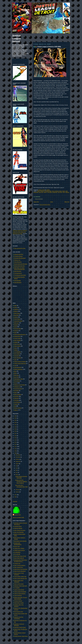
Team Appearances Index (20, 248)
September (18, 461)
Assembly (15, 501)
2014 (16, 440)
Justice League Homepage (20, 592)
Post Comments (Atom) (45, 205)
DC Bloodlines (17, 552)
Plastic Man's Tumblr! (19, 603)
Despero (42, 191)
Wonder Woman (18, 408)
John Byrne (17, 356)
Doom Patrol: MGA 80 (19, 558)
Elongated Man (48, 191)
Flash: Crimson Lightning (20, 565)
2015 (16, 438)
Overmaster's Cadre (19, 379)
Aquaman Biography (19, 254)
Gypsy (60, 191)
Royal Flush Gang (18, 389)
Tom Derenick (17, 402)
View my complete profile (18, 517)
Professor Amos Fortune (19, 385)
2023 (16, 422)
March (17, 475)
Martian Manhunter (18, 369)
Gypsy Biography (18, 262)
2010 (16, 449)
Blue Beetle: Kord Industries (20, 541)
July (17, 466)
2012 (16, 444)
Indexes (16, 350)
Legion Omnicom (18, 595)
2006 (16, 497)
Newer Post (36, 202)
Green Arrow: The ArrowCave (21, 569)
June (17, 468)
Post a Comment (39, 199)
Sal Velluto (16, 391)
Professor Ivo (17, 387)
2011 (16, 447)
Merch (15, 373)
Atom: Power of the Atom (20, 530)
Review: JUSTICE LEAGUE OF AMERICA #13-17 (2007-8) (21, 482)
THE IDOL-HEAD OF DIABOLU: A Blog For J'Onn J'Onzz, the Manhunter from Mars (20, 232)
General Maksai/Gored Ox (20, 334)
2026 (16, 416)
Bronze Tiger (17, 546)
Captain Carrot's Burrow (19, 550)
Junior (63, 191)
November (18, 457)
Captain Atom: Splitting (19, 548)
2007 (16, 495)
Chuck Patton (17, 319)
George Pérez (17, 336)
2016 (16, 436)
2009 (16, 451)
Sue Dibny (50, 192)
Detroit (16, 327)
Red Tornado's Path (18, 612)
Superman (55, 192)
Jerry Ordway (17, 354)
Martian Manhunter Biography (21, 264)
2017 (16, 433)
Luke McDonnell (18, 367)
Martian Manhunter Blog (19, 266)
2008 (16, 453)
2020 (16, 427)
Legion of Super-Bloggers (20, 594)
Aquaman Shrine (18, 526)
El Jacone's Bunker (18, 256)
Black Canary (17, 313)
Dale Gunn (16, 323)
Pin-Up (16, 383)
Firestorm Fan (17, 260)
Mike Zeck (16, 375)
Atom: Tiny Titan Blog (19, 532)
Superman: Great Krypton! (20, 627)
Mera (15, 371)
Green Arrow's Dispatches (20, 571)
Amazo (16, 307)
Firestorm (16, 331)
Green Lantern (17, 346)
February (18, 490)
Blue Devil (16, 315)
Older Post (67, 202)
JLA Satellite (17, 588)
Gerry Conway (55, 191)
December (18, 455)
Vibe (64, 192)
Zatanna (67, 192)
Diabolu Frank (42, 190)
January (17, 492)
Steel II (45, 192)
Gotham (16, 342)
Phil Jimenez (17, 381)
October (17, 459)
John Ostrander (18, 358)
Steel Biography (18, 271)
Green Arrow (17, 344)
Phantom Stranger (18, 601)
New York (41, 192)
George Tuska (17, 338)
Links (15, 365)
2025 (16, 418)
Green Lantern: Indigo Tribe (20, 577)
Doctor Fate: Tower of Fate (20, 556)
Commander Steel (18, 321)
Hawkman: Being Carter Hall (20, 586)
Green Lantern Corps (19, 584)
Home (52, 202)
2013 (16, 442)
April (17, 472)
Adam (38, 191)
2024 (16, 420)
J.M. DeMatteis (17, 352)
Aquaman (16, 309)
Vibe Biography (17, 281)
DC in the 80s (17, 554)
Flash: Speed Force (18, 567)
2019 (16, 429)
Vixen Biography (18, 282)
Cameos (16, 317)
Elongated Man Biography (20, 258)
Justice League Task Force (20, 363)
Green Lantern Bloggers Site (20, 578)
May (17, 470)
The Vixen (60, 192)
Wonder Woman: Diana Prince (21, 636)
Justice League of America (20, 362)
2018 (16, 431)
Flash (15, 333)
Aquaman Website (18, 528)
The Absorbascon (18, 273)
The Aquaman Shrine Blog (20, 275)
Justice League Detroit (16, 38)
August (17, 464)
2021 (16, 425)
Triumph (16, 404)
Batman (16, 311)
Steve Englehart (18, 394)
